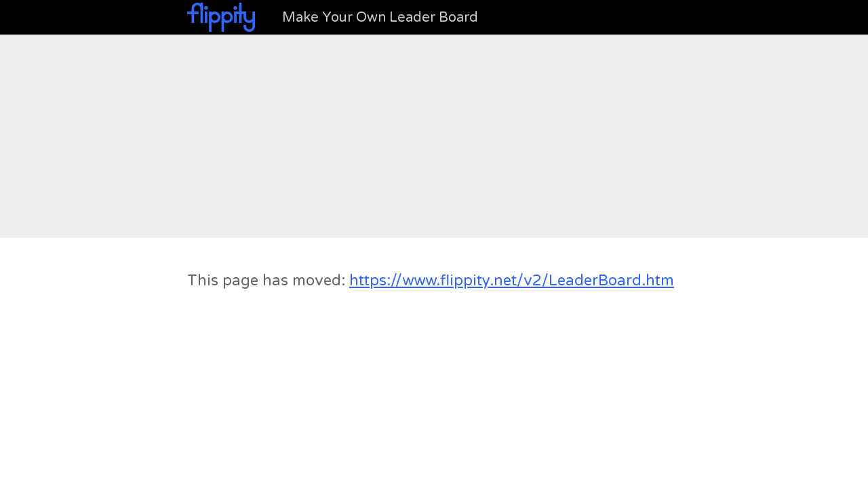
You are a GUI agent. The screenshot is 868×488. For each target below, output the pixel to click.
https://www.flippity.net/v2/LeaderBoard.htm (512, 281)
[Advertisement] (434, 136)
